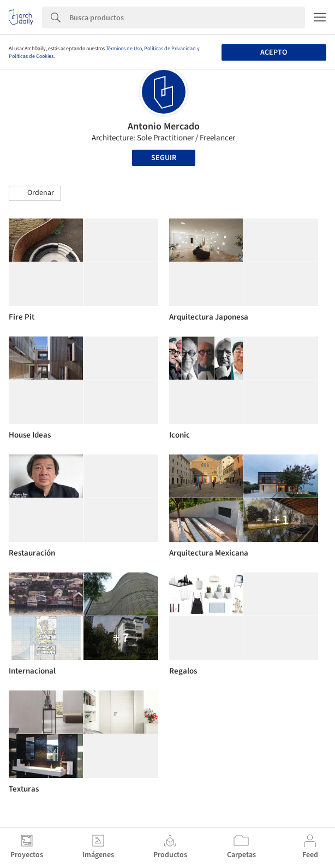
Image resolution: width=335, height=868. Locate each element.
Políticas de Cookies (31, 56)
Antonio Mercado (164, 126)
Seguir (164, 158)
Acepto (274, 52)
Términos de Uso (124, 49)
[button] (35, 193)
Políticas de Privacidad (170, 49)
